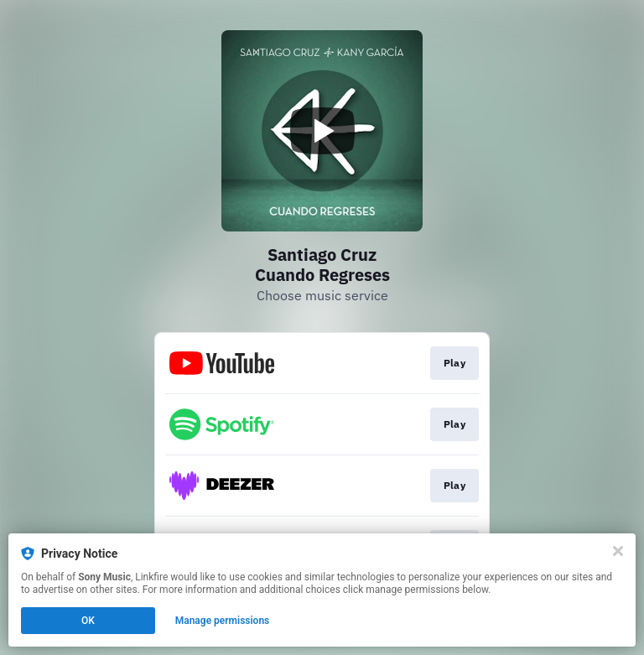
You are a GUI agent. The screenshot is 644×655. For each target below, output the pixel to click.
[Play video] (322, 131)
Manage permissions (223, 621)
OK (88, 621)
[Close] (618, 551)
